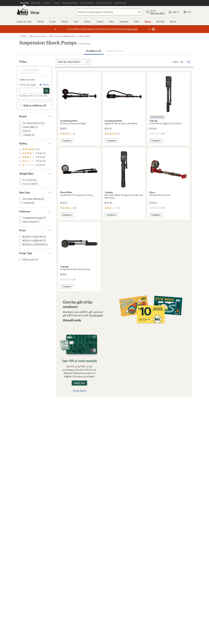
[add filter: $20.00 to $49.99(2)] (30, 237)
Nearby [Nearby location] (44, 85)
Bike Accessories (38, 36)
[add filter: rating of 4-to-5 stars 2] (32, 153)
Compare (67, 141)
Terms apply (96, 315)
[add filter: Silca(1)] (23, 131)
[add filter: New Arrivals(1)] (27, 222)
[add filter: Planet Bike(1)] (27, 127)
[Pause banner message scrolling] (153, 29)
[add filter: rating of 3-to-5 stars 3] (32, 157)
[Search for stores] (46, 91)
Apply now (79, 383)
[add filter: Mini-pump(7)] (27, 259)
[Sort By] (73, 62)
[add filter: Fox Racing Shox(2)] (30, 123)
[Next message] (149, 29)
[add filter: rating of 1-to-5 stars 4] (32, 165)
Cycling (23, 36)
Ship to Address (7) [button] (33, 106)
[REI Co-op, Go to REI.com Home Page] (22, 12)
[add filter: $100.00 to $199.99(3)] (31, 244)
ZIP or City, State (28, 85)
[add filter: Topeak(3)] (25, 135)
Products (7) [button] (94, 51)
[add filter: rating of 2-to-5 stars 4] (32, 161)
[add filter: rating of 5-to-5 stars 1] (32, 149)
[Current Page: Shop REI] (25, 3)
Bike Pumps (85, 36)
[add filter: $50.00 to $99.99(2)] (30, 241)
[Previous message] (56, 29)
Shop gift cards (72, 320)
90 (189, 62)
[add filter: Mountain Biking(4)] (29, 199)
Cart (187, 12)
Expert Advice (114, 51)
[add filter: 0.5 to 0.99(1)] (27, 184)
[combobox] (110, 12)
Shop (35, 12)
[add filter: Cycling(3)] (25, 203)
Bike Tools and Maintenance (63, 36)
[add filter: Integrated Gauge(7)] (30, 218)
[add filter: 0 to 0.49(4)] (26, 180)
